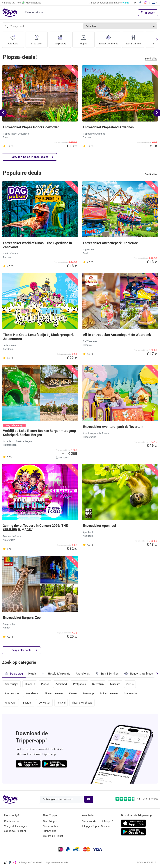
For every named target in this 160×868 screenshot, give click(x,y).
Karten (74, 694)
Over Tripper (50, 821)
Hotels (32, 674)
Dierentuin (99, 684)
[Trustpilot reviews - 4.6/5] (137, 799)
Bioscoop (89, 694)
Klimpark (30, 684)
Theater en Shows (83, 704)
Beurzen (28, 704)
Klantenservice (13, 821)
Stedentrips (132, 694)
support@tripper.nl (15, 831)
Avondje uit (83, 674)
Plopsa (83, 38)
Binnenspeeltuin (54, 694)
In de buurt (37, 38)
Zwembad (62, 684)
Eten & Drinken (135, 38)
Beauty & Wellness (109, 38)
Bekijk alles (151, 59)
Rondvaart (10, 704)
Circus (132, 684)
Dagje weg (60, 38)
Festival (62, 704)
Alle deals (13, 38)
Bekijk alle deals (24, 650)
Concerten (45, 704)
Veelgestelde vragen (16, 826)
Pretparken (80, 684)
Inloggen (148, 13)
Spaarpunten (50, 826)
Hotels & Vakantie (56, 673)
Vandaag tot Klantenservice (22, 3)
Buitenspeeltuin (110, 694)
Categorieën (32, 12)
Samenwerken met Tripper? (97, 821)
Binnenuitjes (11, 684)
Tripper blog (50, 831)
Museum (116, 684)
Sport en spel (12, 694)
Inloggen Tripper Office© (96, 826)
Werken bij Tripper (53, 836)
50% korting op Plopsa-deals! (32, 157)
